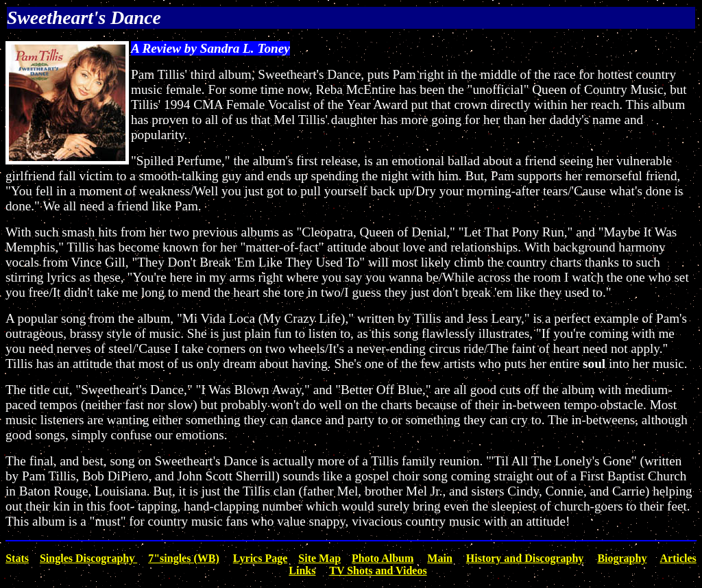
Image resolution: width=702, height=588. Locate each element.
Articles (678, 558)
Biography (622, 558)
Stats (17, 558)
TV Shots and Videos (378, 571)
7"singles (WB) (184, 558)
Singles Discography (88, 558)
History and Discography (525, 558)
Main (439, 558)
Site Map (319, 558)
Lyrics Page (261, 558)
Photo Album (383, 558)
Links (302, 571)
